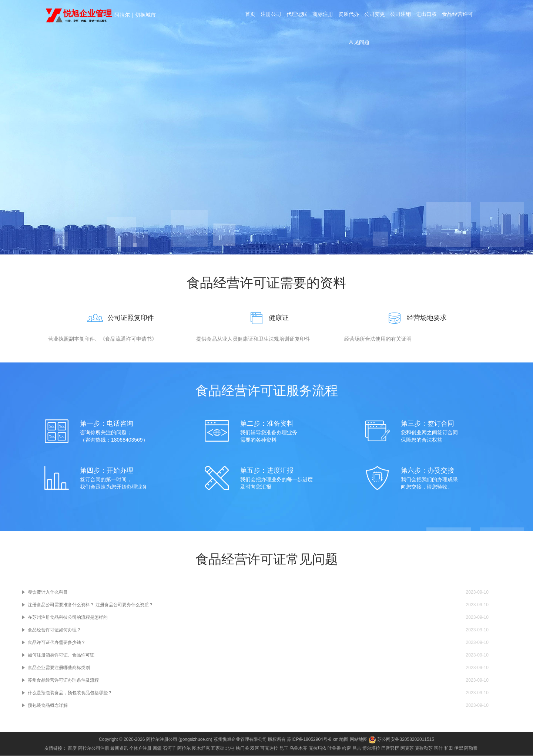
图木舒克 (201, 749)
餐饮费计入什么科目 (48, 593)
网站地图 (359, 740)
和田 (449, 749)
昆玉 (284, 749)
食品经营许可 (460, 16)
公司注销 (402, 16)
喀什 (438, 749)
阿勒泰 (471, 749)
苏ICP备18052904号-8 (309, 740)
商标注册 (322, 16)
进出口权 (429, 16)
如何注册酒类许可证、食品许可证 (61, 655)
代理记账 (295, 16)
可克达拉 (269, 749)
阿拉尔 (122, 15)
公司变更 (375, 16)
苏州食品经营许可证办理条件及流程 (63, 681)
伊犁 (459, 749)
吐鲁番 (334, 749)
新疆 (157, 749)
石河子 (170, 749)
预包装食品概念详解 (48, 706)
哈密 (346, 749)
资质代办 (349, 16)
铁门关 (242, 749)
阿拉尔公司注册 (94, 749)
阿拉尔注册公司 (162, 740)
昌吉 (357, 749)
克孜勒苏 (424, 749)
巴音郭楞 (390, 749)
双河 (255, 749)
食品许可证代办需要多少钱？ (57, 643)
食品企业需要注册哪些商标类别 (59, 668)
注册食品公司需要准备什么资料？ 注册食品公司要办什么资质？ (90, 605)
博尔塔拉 (371, 749)
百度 (72, 749)
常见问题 (359, 46)
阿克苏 (407, 749)
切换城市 (145, 15)
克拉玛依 (318, 749)
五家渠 (218, 749)
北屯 (230, 749)
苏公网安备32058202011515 (401, 740)
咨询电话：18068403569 (266, 188)
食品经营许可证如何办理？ (54, 630)
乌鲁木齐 (298, 749)
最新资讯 (119, 749)
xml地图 (341, 740)
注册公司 (269, 16)
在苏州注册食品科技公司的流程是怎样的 (68, 618)
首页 (247, 16)
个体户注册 (140, 749)
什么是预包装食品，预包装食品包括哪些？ (70, 693)
